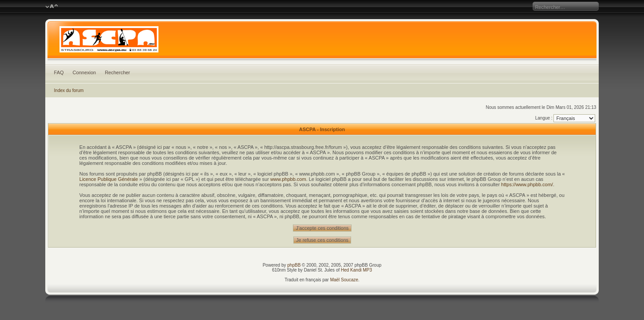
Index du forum (69, 90)
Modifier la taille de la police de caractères (52, 7)
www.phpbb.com (288, 179)
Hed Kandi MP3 (356, 270)
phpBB (294, 265)
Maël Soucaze (344, 280)
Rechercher (117, 72)
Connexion (85, 72)
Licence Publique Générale (109, 179)
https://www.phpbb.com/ (527, 184)
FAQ (59, 72)
